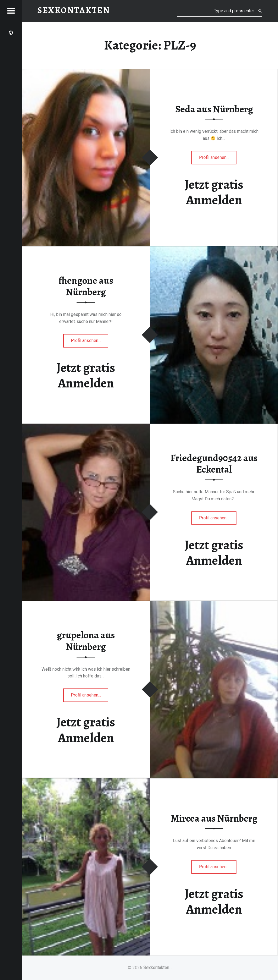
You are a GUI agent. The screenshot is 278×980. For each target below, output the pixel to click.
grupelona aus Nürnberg (86, 641)
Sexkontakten (156, 968)
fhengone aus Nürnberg (86, 286)
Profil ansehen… (218, 159)
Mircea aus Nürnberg (214, 818)
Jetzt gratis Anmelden (214, 192)
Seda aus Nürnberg (214, 109)
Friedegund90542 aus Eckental (214, 464)
